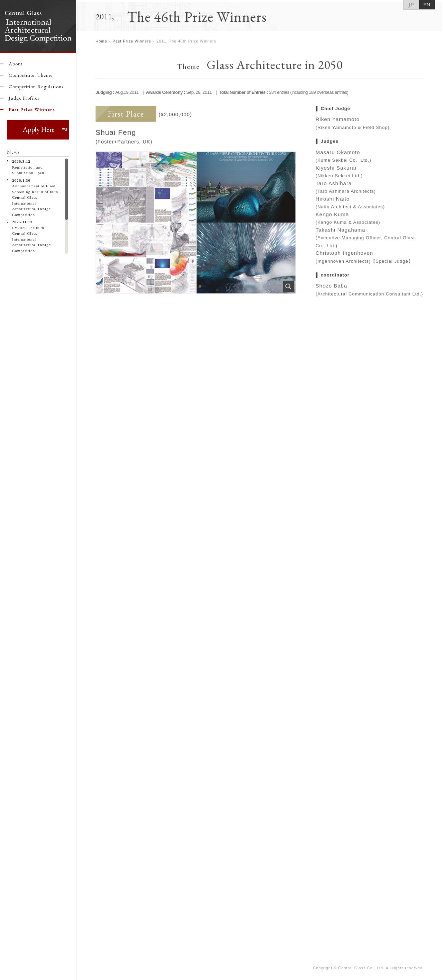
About (16, 64)
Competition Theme (31, 75)
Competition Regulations (36, 87)
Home (102, 43)
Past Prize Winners (32, 109)
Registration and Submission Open (35, 167)
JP (412, 4)
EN (427, 4)
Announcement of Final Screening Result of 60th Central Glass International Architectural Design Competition (35, 197)
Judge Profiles (24, 98)
